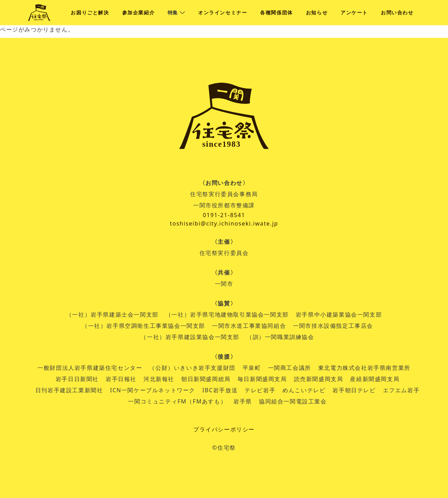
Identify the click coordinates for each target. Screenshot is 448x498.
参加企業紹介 (139, 12)
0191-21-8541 (224, 215)
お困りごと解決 (90, 12)
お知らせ (317, 12)
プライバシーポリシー (224, 429)
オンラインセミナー (223, 12)
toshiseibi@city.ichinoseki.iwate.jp (224, 223)
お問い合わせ (397, 12)
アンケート (354, 12)
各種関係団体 (276, 12)
